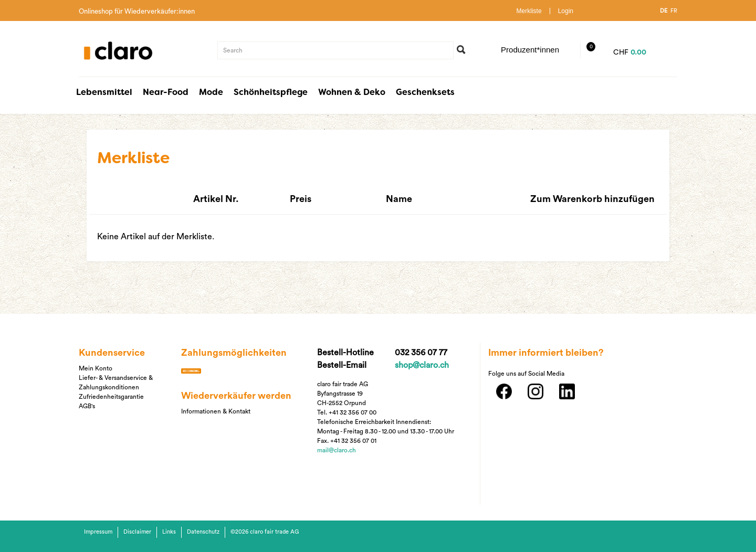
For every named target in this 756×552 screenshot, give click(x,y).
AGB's (87, 406)
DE (664, 11)
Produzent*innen (530, 50)
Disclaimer (137, 532)
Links (169, 532)
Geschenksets (425, 93)
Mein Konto (96, 368)
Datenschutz (203, 532)
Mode (211, 93)
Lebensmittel (104, 93)
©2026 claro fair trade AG (265, 532)
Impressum (98, 532)
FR (674, 11)
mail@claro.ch (337, 450)
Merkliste (529, 11)
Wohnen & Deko (352, 93)
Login (566, 11)
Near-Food (166, 93)
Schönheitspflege (271, 93)
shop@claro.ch (422, 365)
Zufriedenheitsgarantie (111, 397)
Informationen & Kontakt (216, 411)
